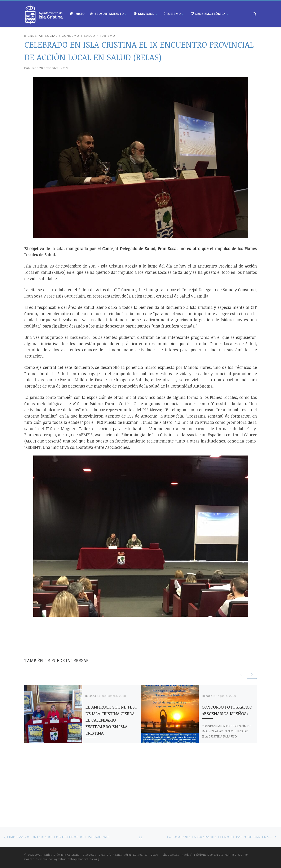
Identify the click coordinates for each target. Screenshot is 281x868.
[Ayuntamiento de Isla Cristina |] (44, 13)
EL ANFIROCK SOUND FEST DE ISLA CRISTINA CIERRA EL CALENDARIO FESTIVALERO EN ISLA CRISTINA (111, 720)
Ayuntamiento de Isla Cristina (57, 801)
